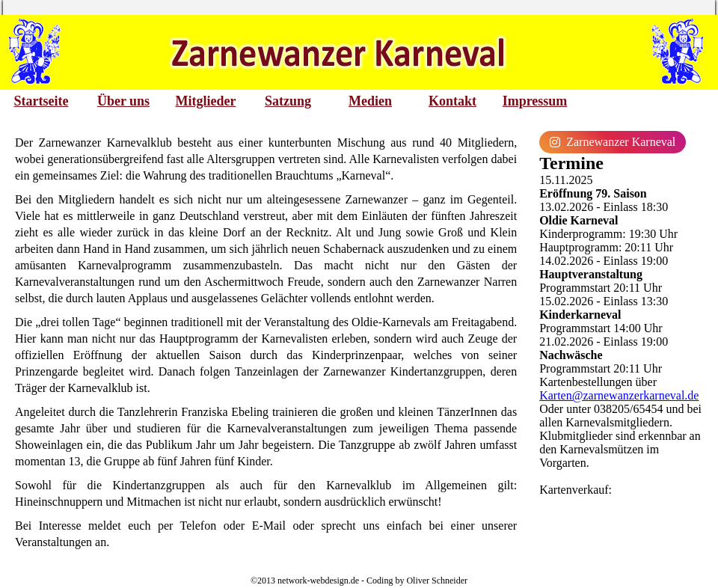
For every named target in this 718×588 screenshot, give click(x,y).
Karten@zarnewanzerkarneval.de (619, 395)
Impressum (535, 101)
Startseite (42, 101)
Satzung (288, 101)
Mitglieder (206, 101)
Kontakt (452, 101)
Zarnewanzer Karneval (613, 142)
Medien (370, 101)
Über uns (123, 101)
